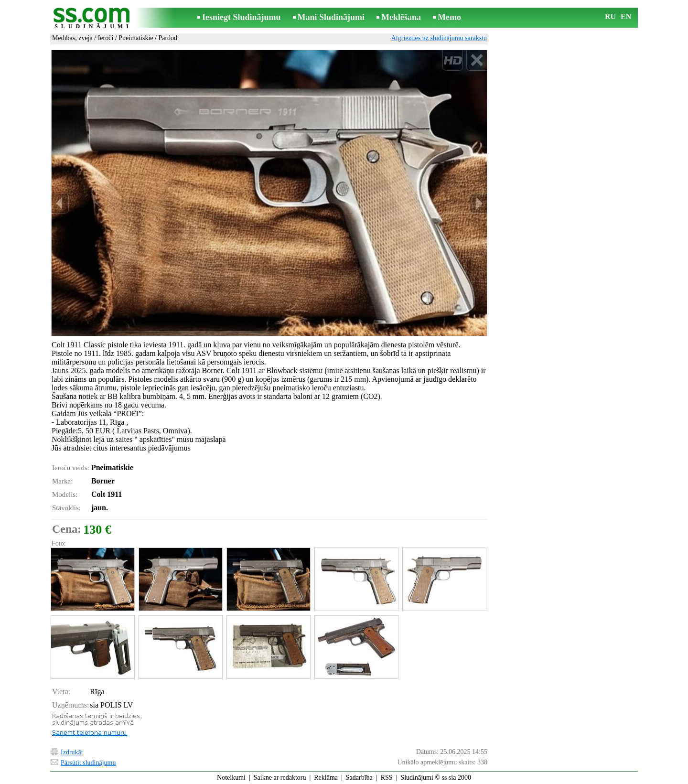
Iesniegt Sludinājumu (242, 17)
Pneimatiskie (136, 38)
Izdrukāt (72, 752)
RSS (387, 778)
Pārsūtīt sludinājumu (88, 763)
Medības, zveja (72, 38)
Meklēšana (401, 17)
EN (626, 16)
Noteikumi (231, 778)
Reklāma (326, 778)
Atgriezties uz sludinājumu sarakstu (439, 38)
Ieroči (106, 38)
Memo (449, 17)
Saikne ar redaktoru (280, 778)
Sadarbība (359, 778)
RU (610, 16)
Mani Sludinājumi (331, 17)
